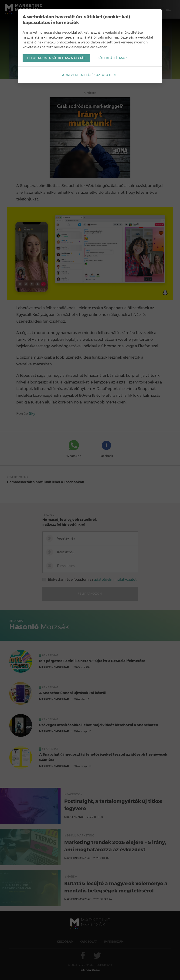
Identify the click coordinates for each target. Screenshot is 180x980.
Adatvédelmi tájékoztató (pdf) (90, 75)
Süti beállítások (113, 58)
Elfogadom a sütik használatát (56, 58)
